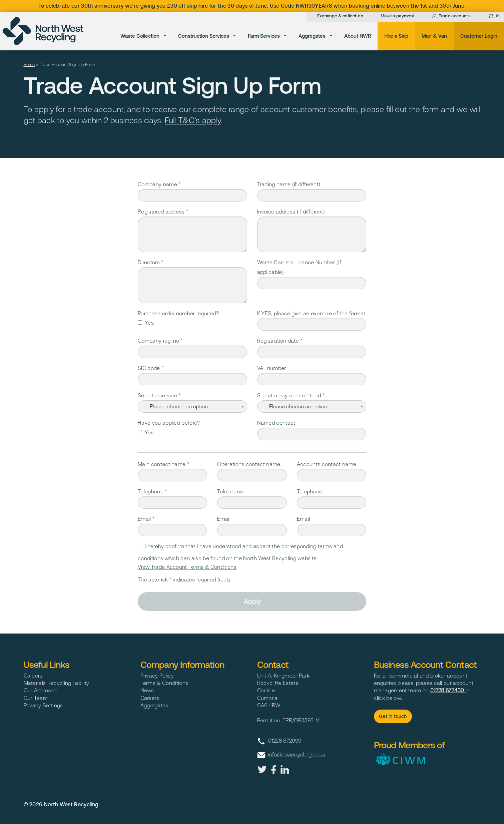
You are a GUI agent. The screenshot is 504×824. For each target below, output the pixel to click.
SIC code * (151, 368)
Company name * (159, 184)
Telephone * (152, 491)
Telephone (230, 491)
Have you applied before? (169, 423)
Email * (146, 519)
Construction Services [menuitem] (204, 36)
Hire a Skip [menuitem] (396, 36)
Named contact (276, 423)
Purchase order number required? (178, 313)
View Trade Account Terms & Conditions (187, 567)
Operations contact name (249, 464)
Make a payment (397, 16)
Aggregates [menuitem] (312, 36)
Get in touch (393, 716)
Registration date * (280, 341)
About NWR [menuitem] (358, 36)
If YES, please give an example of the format (311, 313)
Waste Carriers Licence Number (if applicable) (299, 267)
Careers (33, 676)
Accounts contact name (327, 464)
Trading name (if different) (289, 184)
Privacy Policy (157, 676)
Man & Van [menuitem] (434, 36)
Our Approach (41, 690)
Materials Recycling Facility (57, 683)
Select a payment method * (291, 395)
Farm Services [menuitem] (264, 36)
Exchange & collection (340, 16)
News (147, 690)
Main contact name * (163, 464)
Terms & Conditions (164, 683)
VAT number (272, 368)
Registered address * (163, 212)
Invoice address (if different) (291, 212)
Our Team (36, 698)
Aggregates (154, 705)
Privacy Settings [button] (43, 705)
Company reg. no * (160, 341)
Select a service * (159, 395)
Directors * (151, 262)
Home (29, 65)
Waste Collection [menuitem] (140, 36)
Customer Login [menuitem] (479, 36)
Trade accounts (451, 16)
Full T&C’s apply (193, 120)
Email (224, 519)
